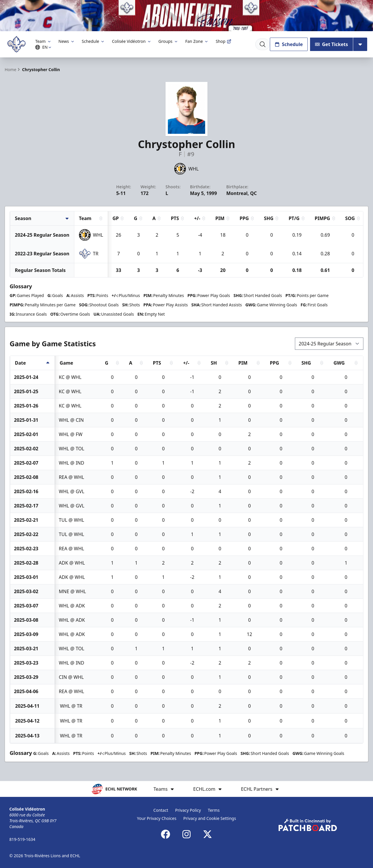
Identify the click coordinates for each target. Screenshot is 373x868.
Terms (214, 810)
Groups (168, 41)
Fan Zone (197, 41)
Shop (223, 41)
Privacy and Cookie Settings (210, 818)
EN (44, 47)
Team (43, 41)
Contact (161, 810)
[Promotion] (186, 16)
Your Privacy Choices (157, 818)
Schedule (94, 41)
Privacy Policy (188, 810)
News (67, 41)
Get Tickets (331, 44)
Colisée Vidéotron (132, 41)
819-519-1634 (22, 839)
